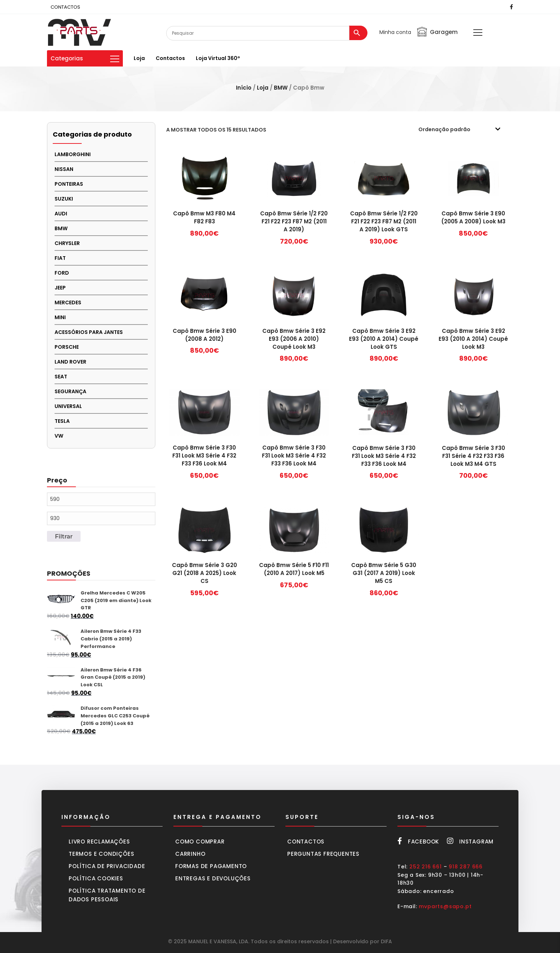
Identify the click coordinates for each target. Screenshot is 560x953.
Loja (139, 58)
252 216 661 (426, 867)
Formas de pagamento (211, 866)
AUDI (61, 214)
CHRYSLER (67, 243)
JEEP (60, 288)
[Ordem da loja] (464, 129)
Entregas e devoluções (213, 878)
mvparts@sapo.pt (445, 906)
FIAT (60, 258)
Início (244, 88)
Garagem (437, 32)
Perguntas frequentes (323, 854)
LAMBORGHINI (73, 154)
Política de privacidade (107, 866)
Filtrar (64, 536)
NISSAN (64, 169)
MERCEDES (68, 302)
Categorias (85, 58)
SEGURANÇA (70, 391)
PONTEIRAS (69, 184)
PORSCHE (67, 347)
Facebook (418, 841)
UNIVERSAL (68, 406)
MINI (60, 317)
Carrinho (190, 854)
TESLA (62, 421)
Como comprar (200, 842)
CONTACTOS (65, 7)
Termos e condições (101, 854)
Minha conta (395, 32)
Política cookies (96, 878)
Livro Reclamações (99, 842)
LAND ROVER (70, 362)
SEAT (61, 377)
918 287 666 (466, 867)
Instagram (470, 841)
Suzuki (64, 199)
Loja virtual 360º (218, 58)
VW (59, 436)
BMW (281, 88)
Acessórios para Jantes (89, 332)
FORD (62, 273)
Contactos (170, 58)
